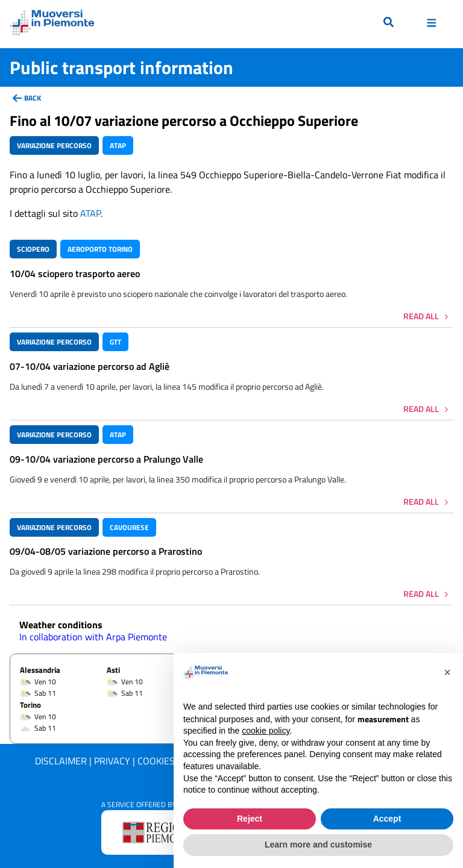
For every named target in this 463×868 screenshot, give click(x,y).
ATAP (90, 213)
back (33, 98)
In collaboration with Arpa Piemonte (93, 637)
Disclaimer (61, 761)
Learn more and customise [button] (318, 845)
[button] (447, 672)
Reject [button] (250, 819)
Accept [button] (387, 819)
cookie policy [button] (266, 731)
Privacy (112, 761)
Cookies (156, 761)
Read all (421, 316)
